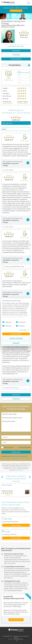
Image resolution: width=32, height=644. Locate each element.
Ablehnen (16, 343)
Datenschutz (25, 636)
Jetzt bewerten (16, 51)
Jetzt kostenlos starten (16, 620)
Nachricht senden (16, 452)
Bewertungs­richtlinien (8, 636)
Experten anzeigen (16, 525)
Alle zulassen (16, 334)
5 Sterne (19, 72)
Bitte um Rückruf (9, 447)
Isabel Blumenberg (14, 388)
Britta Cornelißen (7, 485)
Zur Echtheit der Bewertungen (16, 46)
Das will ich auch (16, 11)
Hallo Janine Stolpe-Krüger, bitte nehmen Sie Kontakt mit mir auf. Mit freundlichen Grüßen (16, 422)
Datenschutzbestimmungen (18, 456)
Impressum (16, 638)
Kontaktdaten (19, 65)
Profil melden (19, 470)
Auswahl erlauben (16, 338)
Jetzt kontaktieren (16, 59)
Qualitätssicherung (17, 636)
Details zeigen (23, 330)
